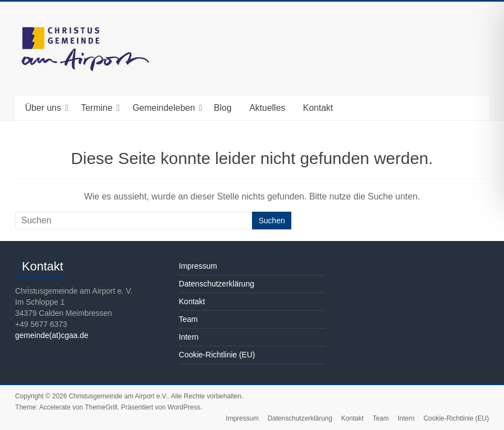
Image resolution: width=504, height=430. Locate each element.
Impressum (198, 266)
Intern (189, 337)
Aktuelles (267, 108)
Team (188, 319)
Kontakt (318, 108)
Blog (223, 108)
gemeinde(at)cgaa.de (52, 335)
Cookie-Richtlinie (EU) (217, 355)
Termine (97, 108)
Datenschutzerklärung (217, 284)
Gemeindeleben (164, 108)
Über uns (43, 108)
